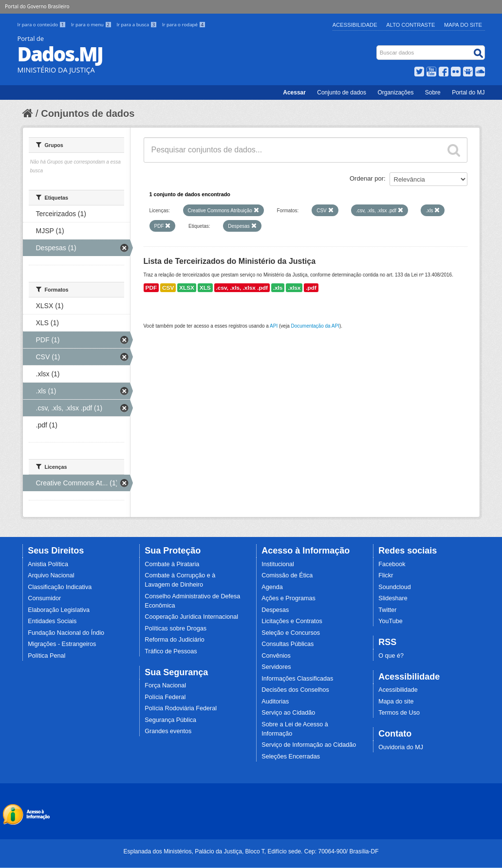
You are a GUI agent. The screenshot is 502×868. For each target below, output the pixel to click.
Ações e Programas (288, 598)
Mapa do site (396, 702)
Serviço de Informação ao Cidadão (309, 745)
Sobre (433, 92)
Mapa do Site (463, 25)
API (274, 326)
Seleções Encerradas (291, 757)
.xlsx (294, 288)
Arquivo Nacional (51, 575)
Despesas (275, 610)
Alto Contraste (410, 25)
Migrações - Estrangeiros (62, 644)
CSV (168, 288)
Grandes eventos (168, 731)
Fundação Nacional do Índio (66, 633)
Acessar (294, 92)
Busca (377, 47)
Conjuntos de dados (88, 113)
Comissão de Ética (287, 575)
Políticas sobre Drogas (176, 628)
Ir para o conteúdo (42, 25)
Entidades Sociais (52, 621)
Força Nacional (165, 685)
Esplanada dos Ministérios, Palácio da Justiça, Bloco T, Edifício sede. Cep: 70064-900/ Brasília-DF (251, 851)
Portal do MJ (468, 92)
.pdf (311, 288)
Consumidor (44, 598)
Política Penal (46, 656)
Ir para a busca (137, 25)
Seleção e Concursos (291, 633)
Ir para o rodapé (184, 25)
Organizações (395, 92)
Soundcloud (395, 587)
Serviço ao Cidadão (288, 713)
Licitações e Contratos (292, 621)
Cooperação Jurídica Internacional (191, 617)
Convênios (276, 656)
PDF (151, 288)
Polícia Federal (165, 697)
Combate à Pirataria (172, 564)
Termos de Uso (399, 713)
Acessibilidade (355, 25)
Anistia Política (48, 564)
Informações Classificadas (297, 679)
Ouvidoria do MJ (401, 747)
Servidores (276, 667)
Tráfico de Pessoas (171, 651)
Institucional (278, 564)
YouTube (390, 621)
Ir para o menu (92, 25)
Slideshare (393, 598)
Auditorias (275, 702)
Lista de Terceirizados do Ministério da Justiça (230, 261)
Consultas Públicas (288, 644)
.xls (278, 288)
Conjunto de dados (342, 92)
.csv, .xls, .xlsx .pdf (242, 288)
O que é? (391, 656)
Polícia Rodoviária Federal (181, 708)
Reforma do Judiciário (175, 640)
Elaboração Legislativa (59, 610)
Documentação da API (315, 326)
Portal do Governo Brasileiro (37, 6)
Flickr (386, 575)
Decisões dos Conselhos (295, 690)
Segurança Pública (170, 720)
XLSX (187, 288)
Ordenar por (367, 178)
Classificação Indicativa (60, 587)
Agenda (272, 587)
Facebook (392, 564)
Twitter (387, 610)
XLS (205, 288)
